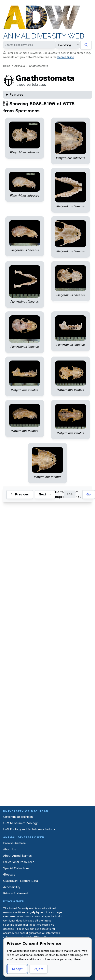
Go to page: (59, 494)
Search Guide (66, 57)
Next (45, 494)
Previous (20, 494)
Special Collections (16, 868)
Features (17, 95)
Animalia (20, 66)
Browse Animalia (14, 843)
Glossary (9, 874)
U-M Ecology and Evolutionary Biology (29, 829)
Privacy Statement (16, 893)
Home (7, 66)
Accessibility (12, 887)
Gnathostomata (39, 66)
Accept (17, 969)
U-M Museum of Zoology (20, 823)
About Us (10, 849)
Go (88, 494)
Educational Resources (19, 862)
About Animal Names (17, 856)
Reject (39, 969)
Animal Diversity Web (44, 36)
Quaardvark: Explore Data (20, 881)
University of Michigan (18, 817)
